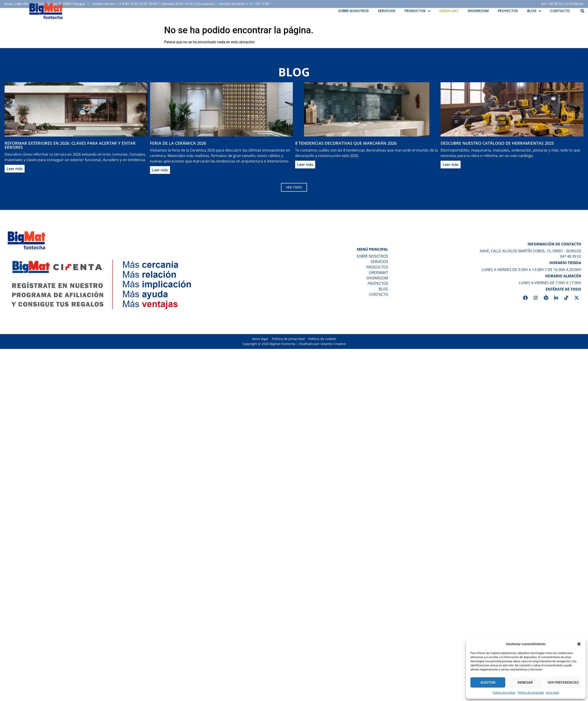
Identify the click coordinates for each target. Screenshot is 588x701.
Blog (534, 11)
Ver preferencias (563, 683)
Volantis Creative (333, 351)
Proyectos (508, 11)
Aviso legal (552, 693)
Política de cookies (504, 693)
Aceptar (488, 683)
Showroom (478, 11)
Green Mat (449, 11)
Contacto (560, 11)
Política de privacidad (531, 693)
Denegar (525, 683)
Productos (417, 11)
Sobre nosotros (353, 11)
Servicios (387, 11)
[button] (579, 644)
